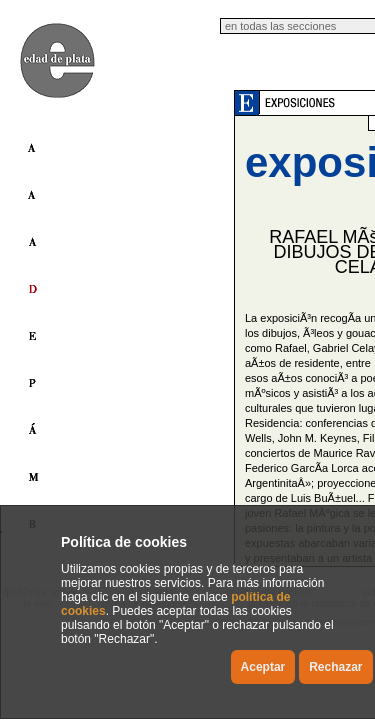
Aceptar (263, 667)
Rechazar (335, 667)
